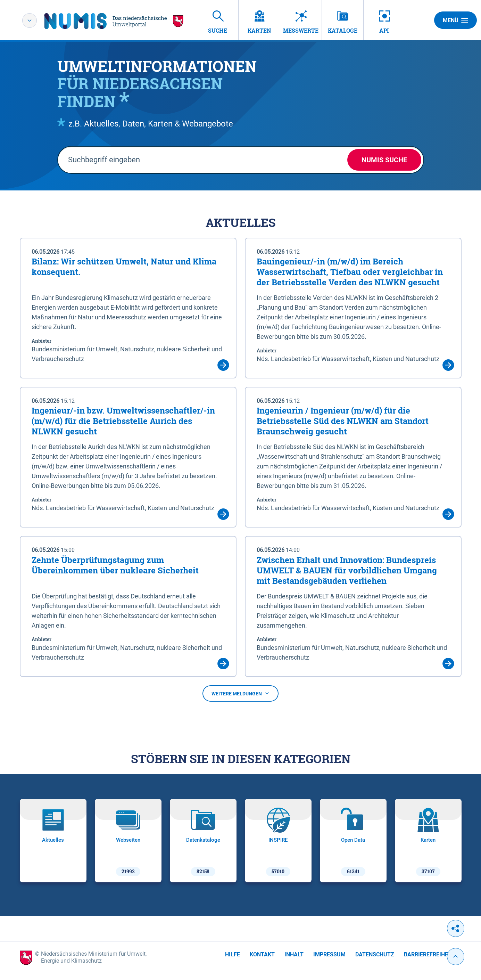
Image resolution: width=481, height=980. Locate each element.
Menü (455, 20)
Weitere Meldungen (240, 694)
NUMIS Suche (384, 160)
